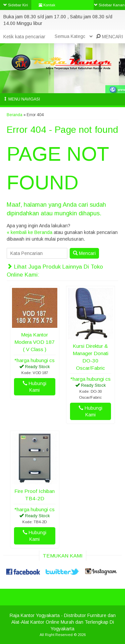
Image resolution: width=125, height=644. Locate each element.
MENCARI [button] (109, 37)
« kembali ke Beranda (29, 232)
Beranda (14, 115)
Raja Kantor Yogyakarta (35, 615)
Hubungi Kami (34, 387)
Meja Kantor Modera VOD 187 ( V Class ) (34, 342)
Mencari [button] (84, 253)
